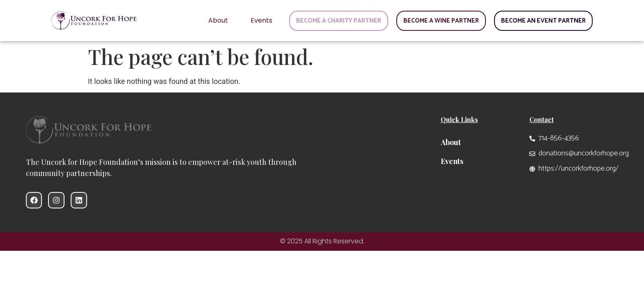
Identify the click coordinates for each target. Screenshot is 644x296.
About (218, 20)
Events (261, 20)
